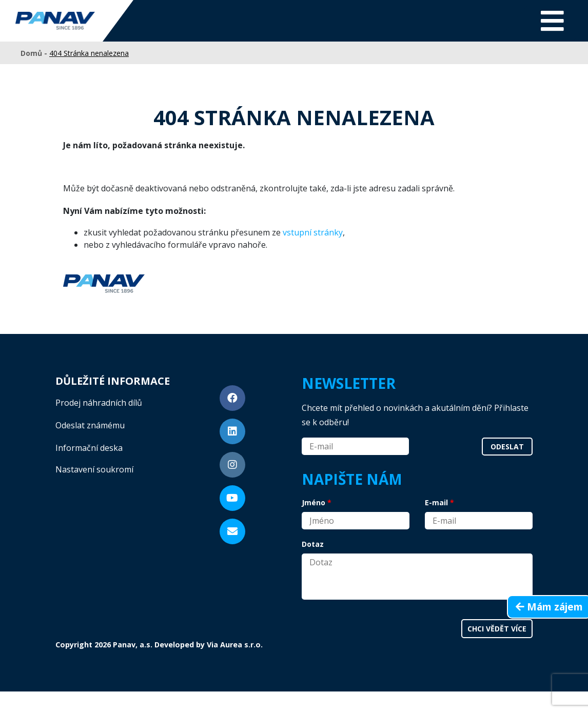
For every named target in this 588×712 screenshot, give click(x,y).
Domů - (35, 53)
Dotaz (313, 544)
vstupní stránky (313, 232)
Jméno (313, 502)
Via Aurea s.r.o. (235, 645)
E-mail (436, 502)
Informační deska (89, 448)
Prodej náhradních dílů (99, 403)
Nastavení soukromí (94, 469)
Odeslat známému (90, 425)
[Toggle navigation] (552, 21)
